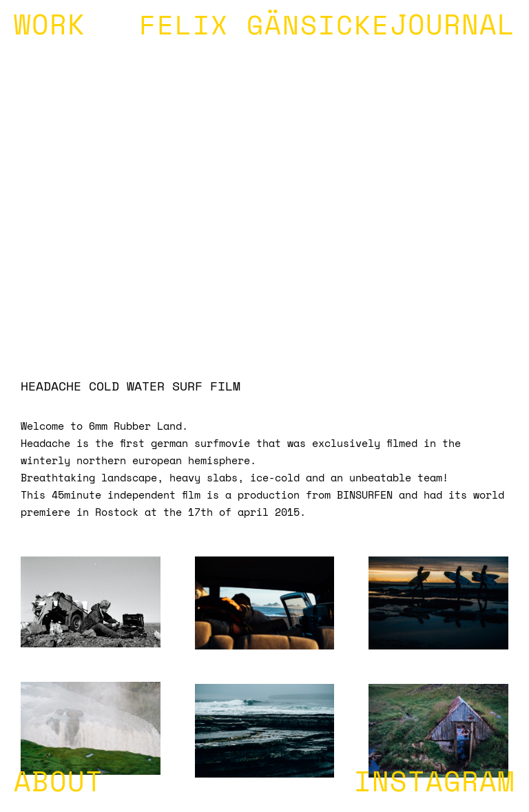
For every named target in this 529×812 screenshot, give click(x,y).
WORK (50, 28)
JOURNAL (453, 28)
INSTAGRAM (435, 784)
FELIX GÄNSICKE (264, 28)
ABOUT (59, 784)
